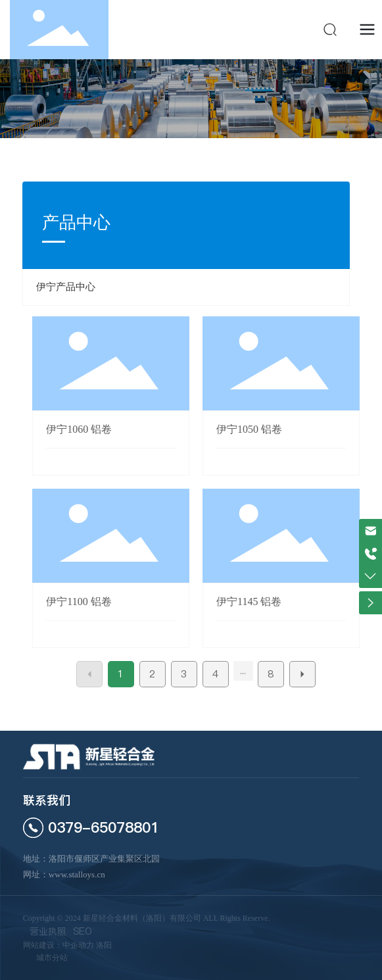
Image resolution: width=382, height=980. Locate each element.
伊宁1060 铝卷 (79, 429)
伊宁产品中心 (66, 287)
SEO (83, 931)
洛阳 (104, 945)
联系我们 (47, 800)
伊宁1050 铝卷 (249, 429)
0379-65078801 (104, 827)
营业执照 (48, 931)
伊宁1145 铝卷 (249, 601)
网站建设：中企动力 (59, 945)
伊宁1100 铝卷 (79, 601)
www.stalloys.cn (77, 874)
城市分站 (52, 958)
